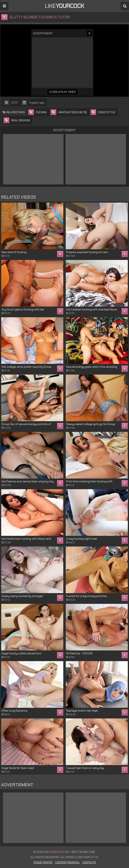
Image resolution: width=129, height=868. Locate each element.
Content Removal (68, 862)
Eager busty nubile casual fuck (21, 653)
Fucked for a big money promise (86, 596)
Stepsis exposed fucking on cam (87, 252)
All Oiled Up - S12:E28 (79, 653)
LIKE (64, 6)
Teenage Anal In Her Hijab (82, 711)
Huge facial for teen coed (18, 768)
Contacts (89, 862)
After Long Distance (15, 711)
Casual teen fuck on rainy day (85, 768)
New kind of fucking (14, 252)
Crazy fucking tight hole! (82, 539)
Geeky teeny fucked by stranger (22, 596)
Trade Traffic (43, 862)
